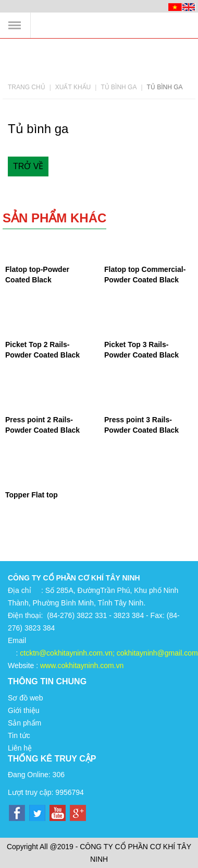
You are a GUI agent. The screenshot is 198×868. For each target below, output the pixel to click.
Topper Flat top (32, 495)
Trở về (28, 166)
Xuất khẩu (73, 87)
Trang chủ (27, 87)
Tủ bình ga (119, 87)
